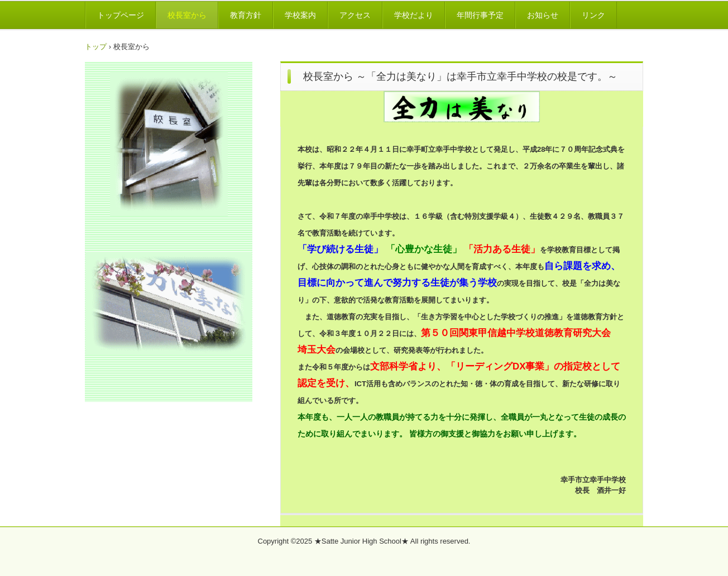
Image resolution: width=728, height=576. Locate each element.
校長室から (187, 15)
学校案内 (300, 15)
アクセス (355, 15)
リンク (593, 15)
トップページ (121, 15)
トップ (96, 47)
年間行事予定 (480, 15)
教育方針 (246, 15)
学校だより (414, 15)
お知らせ (543, 15)
